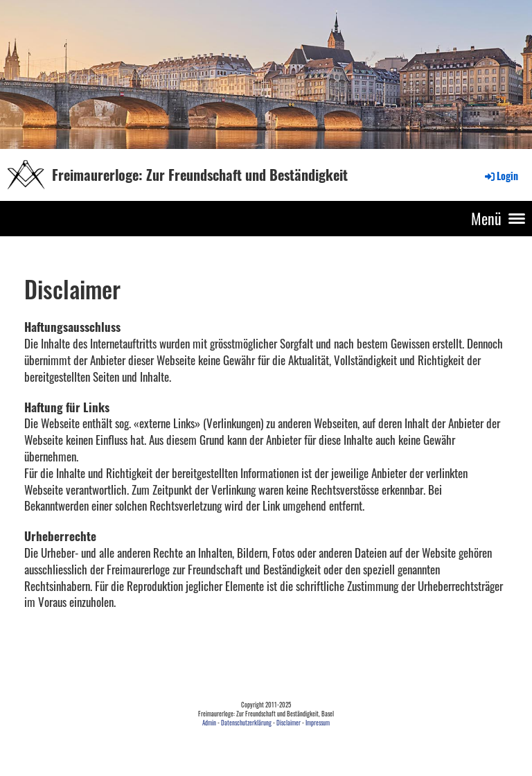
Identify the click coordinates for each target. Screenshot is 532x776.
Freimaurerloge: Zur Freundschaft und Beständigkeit (200, 175)
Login (500, 176)
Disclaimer (289, 723)
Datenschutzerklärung (246, 723)
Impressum (318, 723)
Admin (209, 723)
